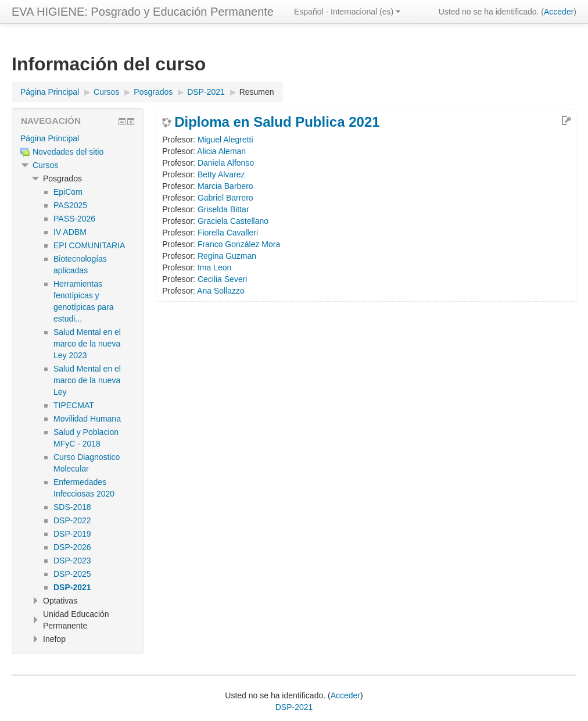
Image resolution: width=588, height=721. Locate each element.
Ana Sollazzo (221, 291)
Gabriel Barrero (225, 198)
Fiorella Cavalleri (228, 233)
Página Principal (50, 138)
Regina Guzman (227, 256)
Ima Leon (214, 267)
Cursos (45, 165)
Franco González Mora (239, 244)
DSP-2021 (294, 707)
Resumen (257, 92)
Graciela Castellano (233, 221)
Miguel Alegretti (225, 140)
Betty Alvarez (221, 174)
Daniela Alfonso (226, 163)
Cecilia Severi (223, 279)
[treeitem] (78, 138)
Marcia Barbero (225, 186)
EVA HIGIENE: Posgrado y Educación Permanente (143, 12)
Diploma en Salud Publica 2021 (277, 122)
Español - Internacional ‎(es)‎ (347, 12)
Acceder (559, 12)
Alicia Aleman (221, 151)
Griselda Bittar (223, 209)
